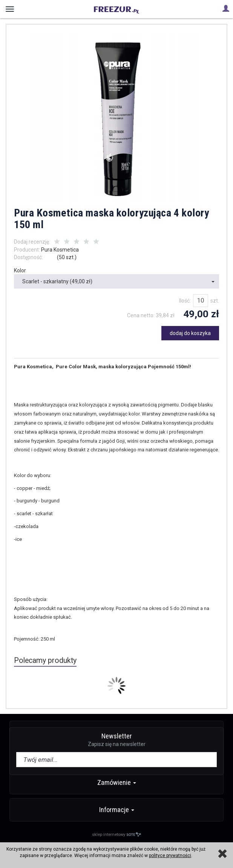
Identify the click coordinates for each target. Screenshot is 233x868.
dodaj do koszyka (190, 333)
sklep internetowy (116, 835)
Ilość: (185, 301)
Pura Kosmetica (60, 250)
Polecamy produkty (45, 660)
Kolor (20, 270)
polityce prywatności (170, 856)
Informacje (117, 810)
